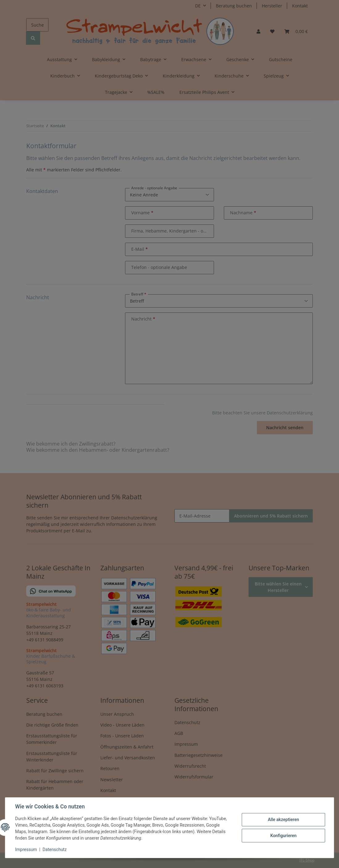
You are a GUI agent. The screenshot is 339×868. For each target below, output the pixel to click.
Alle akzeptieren (283, 820)
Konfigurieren (283, 836)
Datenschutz (55, 849)
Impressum (26, 849)
